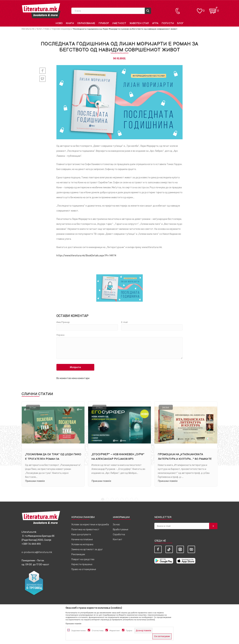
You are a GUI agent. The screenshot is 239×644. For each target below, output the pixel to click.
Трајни (129, 631)
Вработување (121, 530)
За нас (116, 525)
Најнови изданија (61, 29)
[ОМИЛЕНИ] (199, 9)
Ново (47, 29)
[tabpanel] (53, 444)
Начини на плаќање (82, 539)
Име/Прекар (63, 322)
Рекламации (78, 554)
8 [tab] (136, 499)
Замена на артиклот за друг (87, 549)
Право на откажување (84, 569)
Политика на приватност (85, 530)
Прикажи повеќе (35, 481)
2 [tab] (107, 499)
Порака (60, 335)
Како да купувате (81, 535)
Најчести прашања (82, 564)
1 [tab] (103, 499)
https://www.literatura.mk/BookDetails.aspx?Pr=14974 (86, 256)
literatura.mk (28, 29)
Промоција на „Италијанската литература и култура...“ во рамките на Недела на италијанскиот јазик (185, 459)
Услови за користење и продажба (90, 525)
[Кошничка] (213, 9)
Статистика (98, 631)
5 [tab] (122, 499)
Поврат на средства (83, 559)
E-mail (124, 322)
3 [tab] (112, 499)
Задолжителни (79, 631)
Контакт (118, 539)
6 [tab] (127, 499)
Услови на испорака (82, 544)
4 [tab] (117, 499)
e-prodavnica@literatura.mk (37, 552)
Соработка (119, 535)
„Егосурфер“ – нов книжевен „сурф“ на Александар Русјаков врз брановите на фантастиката (118, 459)
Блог (40, 29)
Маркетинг (115, 631)
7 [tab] (132, 499)
